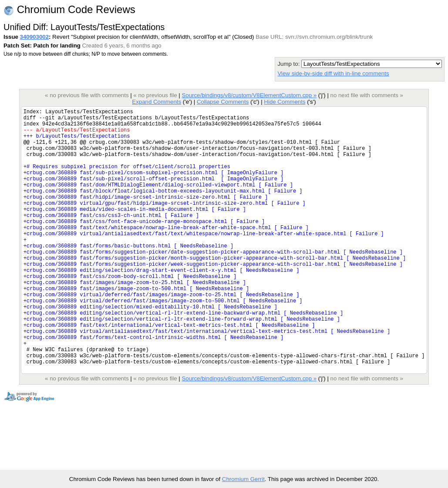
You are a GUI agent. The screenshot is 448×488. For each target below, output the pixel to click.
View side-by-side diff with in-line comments (333, 73)
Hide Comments (285, 102)
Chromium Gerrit (243, 479)
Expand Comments (157, 102)
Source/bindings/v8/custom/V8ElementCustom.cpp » (249, 95)
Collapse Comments (223, 102)
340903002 (34, 37)
